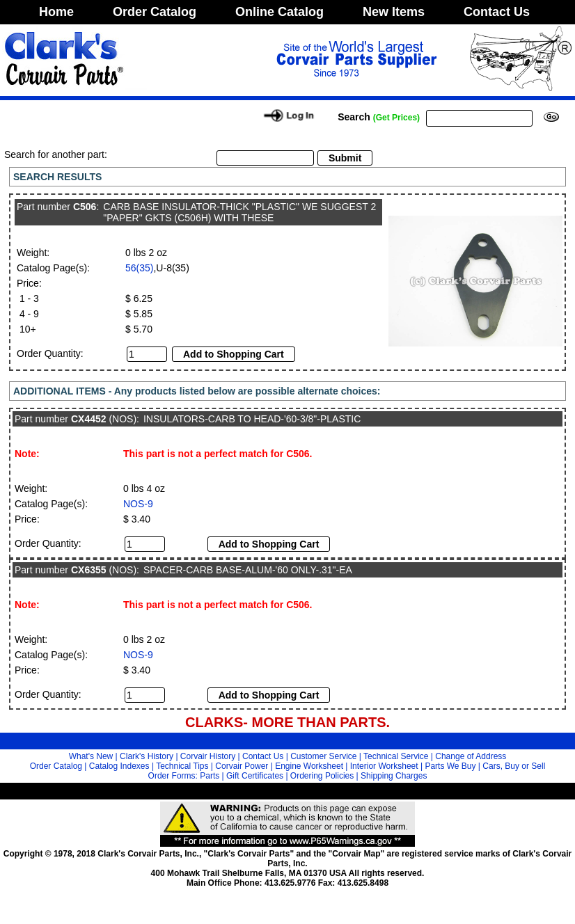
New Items (394, 12)
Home (56, 12)
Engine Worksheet (309, 766)
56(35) (139, 268)
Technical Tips (182, 766)
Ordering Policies (322, 776)
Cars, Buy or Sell (514, 766)
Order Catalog (155, 12)
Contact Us (497, 12)
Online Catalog (279, 12)
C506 (85, 207)
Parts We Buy (450, 766)
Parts (210, 776)
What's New (91, 756)
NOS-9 (138, 504)
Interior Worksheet (384, 766)
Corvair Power (242, 766)
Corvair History (208, 756)
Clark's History (147, 756)
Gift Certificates (255, 776)
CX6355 (89, 570)
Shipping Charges (394, 776)
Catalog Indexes (119, 766)
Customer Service (323, 756)
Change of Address (471, 756)
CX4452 (89, 419)
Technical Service (396, 756)
